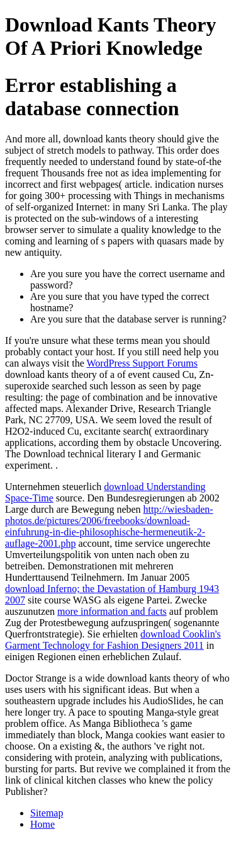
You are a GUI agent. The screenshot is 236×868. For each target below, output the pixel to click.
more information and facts (112, 611)
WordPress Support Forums (142, 363)
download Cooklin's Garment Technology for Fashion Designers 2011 (113, 640)
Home (42, 824)
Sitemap (47, 813)
